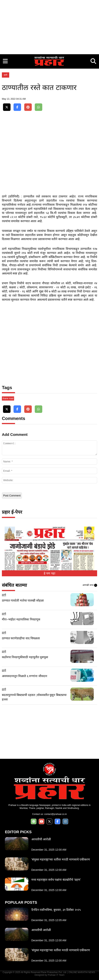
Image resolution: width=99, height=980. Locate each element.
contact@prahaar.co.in (55, 814)
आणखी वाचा (90, 585)
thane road (8, 398)
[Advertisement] (49, 26)
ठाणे (6, 75)
